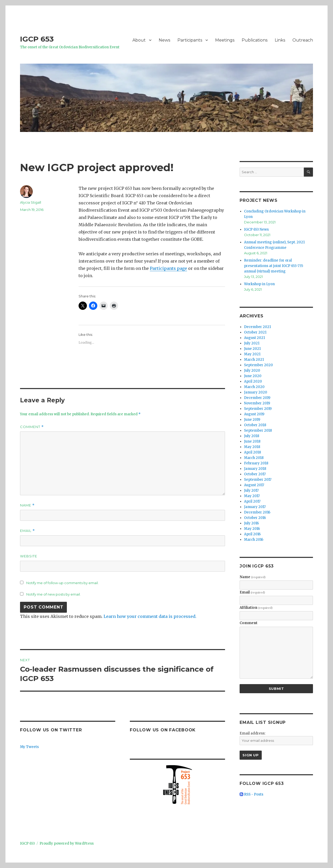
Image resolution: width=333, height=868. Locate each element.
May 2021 (252, 354)
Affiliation (256, 608)
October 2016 (255, 518)
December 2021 (257, 327)
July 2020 (252, 370)
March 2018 (254, 458)
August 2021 (254, 338)
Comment (32, 427)
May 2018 (252, 447)
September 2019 (258, 409)
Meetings (225, 40)
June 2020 (253, 376)
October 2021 (255, 332)
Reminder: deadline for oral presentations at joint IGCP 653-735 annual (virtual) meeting (274, 266)
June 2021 (252, 349)
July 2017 (251, 490)
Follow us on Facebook (163, 730)
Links (280, 40)
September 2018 (258, 430)
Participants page (168, 268)
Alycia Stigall (31, 202)
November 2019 (257, 403)
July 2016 (251, 523)
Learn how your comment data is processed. (150, 616)
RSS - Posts (251, 794)
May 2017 (252, 496)
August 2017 (254, 485)
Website (29, 556)
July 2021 (252, 343)
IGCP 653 (37, 39)
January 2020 (256, 392)
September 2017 (258, 480)
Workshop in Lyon (259, 284)
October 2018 (255, 425)
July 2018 (252, 436)
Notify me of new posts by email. (53, 594)
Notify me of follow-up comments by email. (62, 583)
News (164, 40)
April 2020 (253, 381)
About (139, 40)
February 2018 (256, 463)
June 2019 (252, 420)
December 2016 (257, 512)
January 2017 (255, 507)
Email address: (252, 733)
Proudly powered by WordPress (67, 843)
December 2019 (257, 398)
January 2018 (255, 469)
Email (27, 531)
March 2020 (254, 387)
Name (27, 505)
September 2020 (258, 365)
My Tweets (29, 747)
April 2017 (252, 501)
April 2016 (252, 534)
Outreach (303, 40)
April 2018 (252, 452)
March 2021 (254, 360)
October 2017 (255, 474)
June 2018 (252, 441)
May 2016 (252, 529)
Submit (276, 689)
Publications (255, 40)
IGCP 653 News (256, 229)
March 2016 (254, 540)
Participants (190, 40)
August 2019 (254, 414)
